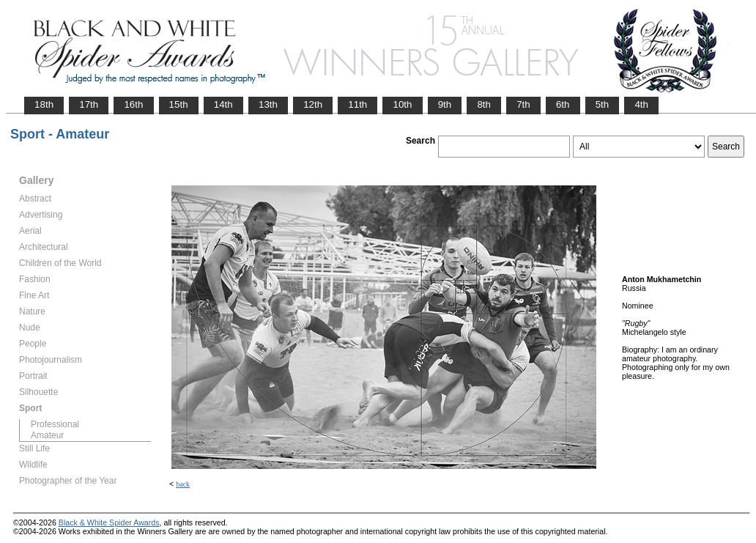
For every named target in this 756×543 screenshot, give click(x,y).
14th (223, 104)
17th (89, 104)
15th (179, 104)
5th (603, 104)
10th (402, 104)
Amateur (47, 435)
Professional (55, 424)
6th (563, 104)
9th (445, 104)
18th (44, 104)
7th (523, 104)
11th (357, 104)
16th (133, 104)
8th (484, 104)
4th (641, 104)
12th (313, 104)
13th (268, 104)
